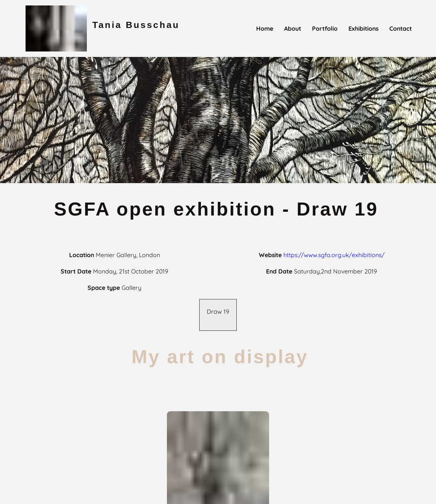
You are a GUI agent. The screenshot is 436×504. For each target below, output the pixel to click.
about (293, 28)
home (265, 28)
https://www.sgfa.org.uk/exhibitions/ (334, 255)
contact (401, 28)
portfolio (325, 28)
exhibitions (363, 28)
